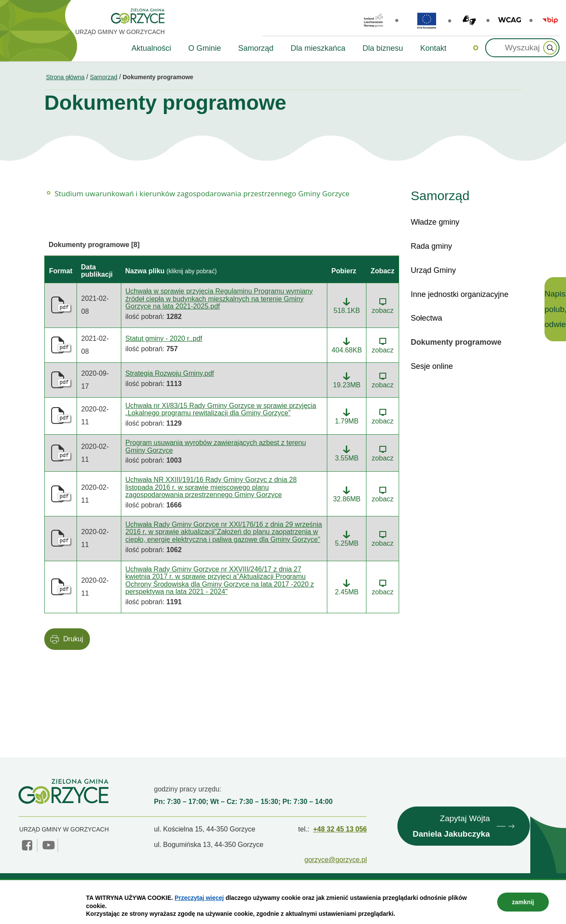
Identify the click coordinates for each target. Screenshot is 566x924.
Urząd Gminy (433, 270)
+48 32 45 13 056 (340, 829)
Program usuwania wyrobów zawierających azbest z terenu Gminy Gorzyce (216, 447)
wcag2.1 (510, 20)
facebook (28, 845)
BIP (550, 20)
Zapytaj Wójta (451, 828)
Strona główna (65, 77)
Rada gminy (431, 246)
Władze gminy (435, 222)
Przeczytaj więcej (199, 898)
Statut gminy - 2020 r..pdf (164, 338)
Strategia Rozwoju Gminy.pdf (170, 373)
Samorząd (104, 77)
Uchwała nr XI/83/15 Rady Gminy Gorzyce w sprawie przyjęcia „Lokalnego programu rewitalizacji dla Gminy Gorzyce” (221, 409)
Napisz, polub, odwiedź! (555, 309)
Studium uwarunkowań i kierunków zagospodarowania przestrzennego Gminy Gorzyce (202, 193)
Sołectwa (426, 318)
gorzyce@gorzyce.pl (336, 860)
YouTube (49, 845)
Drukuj (73, 639)
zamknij (523, 902)
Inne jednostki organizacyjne (460, 294)
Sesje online (432, 366)
